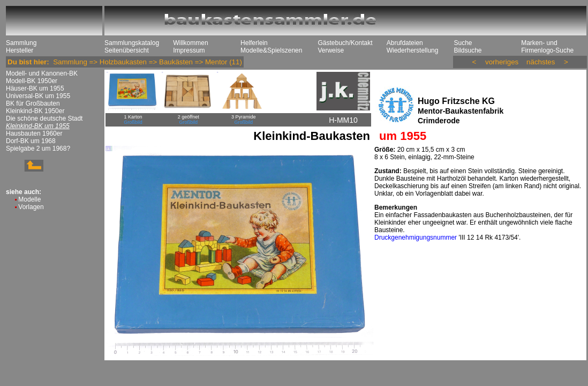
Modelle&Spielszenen (271, 50)
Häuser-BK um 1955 (35, 88)
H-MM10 (343, 120)
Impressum (189, 50)
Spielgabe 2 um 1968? (38, 149)
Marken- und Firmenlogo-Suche (547, 47)
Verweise (331, 50)
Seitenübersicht (127, 50)
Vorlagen (31, 207)
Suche (463, 43)
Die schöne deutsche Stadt (44, 118)
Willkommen (190, 43)
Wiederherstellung (413, 50)
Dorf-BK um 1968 (31, 141)
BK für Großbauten (33, 103)
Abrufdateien (405, 43)
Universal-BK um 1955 (38, 96)
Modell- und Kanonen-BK (42, 73)
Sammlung (21, 43)
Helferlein (254, 43)
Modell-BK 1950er (32, 81)
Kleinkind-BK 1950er (35, 111)
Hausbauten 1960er (34, 133)
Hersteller (20, 50)
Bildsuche (468, 50)
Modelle (29, 199)
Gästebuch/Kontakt (345, 43)
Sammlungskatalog (132, 43)
